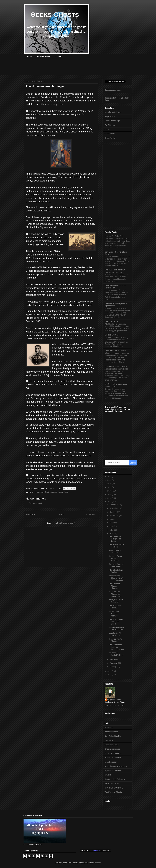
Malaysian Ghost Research (116, 601)
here (71, 338)
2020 (110, 480)
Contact (59, 56)
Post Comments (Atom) (66, 523)
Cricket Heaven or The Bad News (116, 628)
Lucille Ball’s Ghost (112, 335)
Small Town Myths (112, 783)
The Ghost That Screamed (115, 351)
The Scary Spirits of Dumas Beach (116, 622)
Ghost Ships (110, 134)
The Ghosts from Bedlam (116, 571)
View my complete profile (115, 705)
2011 (110, 675)
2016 (110, 491)
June (112, 526)
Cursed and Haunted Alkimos (114, 614)
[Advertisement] (71, 69)
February (114, 663)
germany (40, 492)
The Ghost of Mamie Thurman (114, 586)
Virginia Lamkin (114, 700)
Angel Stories (110, 116)
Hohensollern (63, 492)
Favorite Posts (44, 56)
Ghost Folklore (111, 138)
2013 (110, 502)
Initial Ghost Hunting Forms (116, 366)
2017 (110, 487)
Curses (108, 129)
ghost (47, 492)
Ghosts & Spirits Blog (113, 753)
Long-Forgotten (111, 762)
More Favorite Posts (113, 112)
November (114, 508)
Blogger (98, 863)
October (113, 512)
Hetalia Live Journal (113, 758)
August (113, 519)
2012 (110, 671)
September (114, 516)
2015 (110, 495)
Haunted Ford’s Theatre (115, 640)
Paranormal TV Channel (115, 551)
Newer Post (31, 515)
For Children (110, 125)
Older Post (91, 515)
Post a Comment (35, 503)
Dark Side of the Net (113, 736)
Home (29, 56)
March (112, 659)
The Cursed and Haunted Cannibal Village (117, 647)
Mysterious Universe (113, 770)
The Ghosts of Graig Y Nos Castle (115, 539)
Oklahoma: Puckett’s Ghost (117, 654)
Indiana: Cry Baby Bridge (115, 236)
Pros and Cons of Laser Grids (116, 565)
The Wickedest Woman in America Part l (115, 287)
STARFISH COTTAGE (114, 788)
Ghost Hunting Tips (112, 121)
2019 (110, 484)
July (112, 523)
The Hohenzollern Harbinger (116, 546)
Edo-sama (109, 740)
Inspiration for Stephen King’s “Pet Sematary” (116, 578)
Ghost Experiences (112, 749)
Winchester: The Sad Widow (116, 634)
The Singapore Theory (115, 607)
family (34, 492)
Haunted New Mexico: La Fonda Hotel (115, 594)
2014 (110, 498)
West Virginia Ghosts (113, 792)
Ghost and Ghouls (112, 745)
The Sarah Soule (112, 321)
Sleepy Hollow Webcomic (115, 779)
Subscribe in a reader (113, 90)
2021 (110, 477)
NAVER (108, 775)
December (114, 505)
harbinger (53, 492)
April (112, 533)
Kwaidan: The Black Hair (115, 270)
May (112, 530)
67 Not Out (109, 727)
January (113, 667)
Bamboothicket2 (111, 732)
